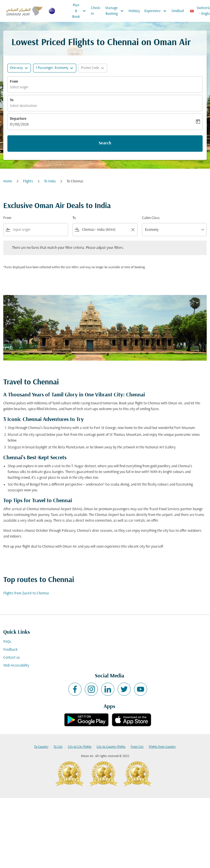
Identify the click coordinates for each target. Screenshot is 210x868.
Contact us (12, 658)
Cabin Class (151, 218)
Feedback (10, 650)
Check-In (96, 11)
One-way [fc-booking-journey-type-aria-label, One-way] (16, 68)
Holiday (134, 11)
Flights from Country (162, 747)
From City (137, 747)
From (14, 82)
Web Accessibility (16, 666)
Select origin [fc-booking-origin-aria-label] (19, 87)
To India (50, 181)
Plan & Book (80, 11)
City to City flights (80, 747)
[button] (55, 68)
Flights (28, 181)
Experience (157, 11)
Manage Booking (116, 11)
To (12, 100)
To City (58, 747)
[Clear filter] (133, 230)
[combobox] (39, 230)
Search (105, 143)
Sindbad (178, 11)
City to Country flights (111, 747)
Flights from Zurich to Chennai (26, 593)
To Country (41, 747)
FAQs (7, 642)
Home (8, 181)
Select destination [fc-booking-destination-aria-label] (23, 106)
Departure (18, 119)
